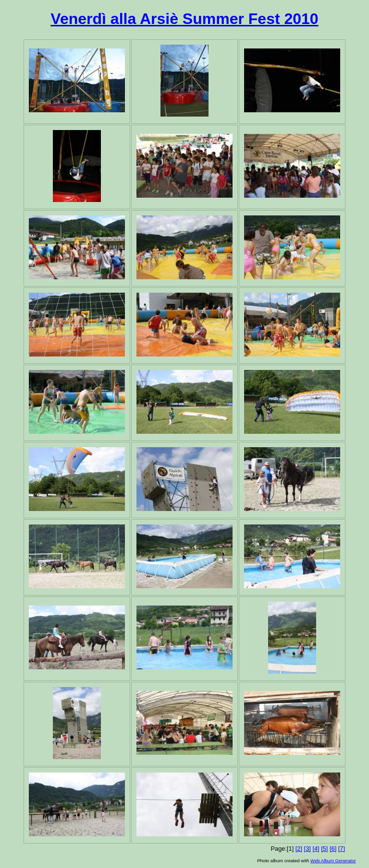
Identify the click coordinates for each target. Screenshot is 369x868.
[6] (333, 849)
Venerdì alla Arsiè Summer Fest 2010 (184, 19)
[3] (307, 849)
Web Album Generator (333, 861)
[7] (342, 849)
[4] (316, 849)
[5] (324, 849)
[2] (299, 849)
